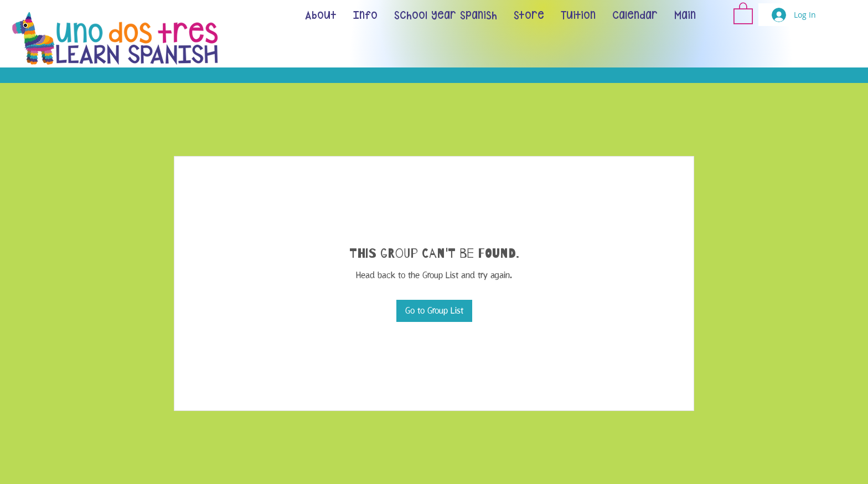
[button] (743, 13)
